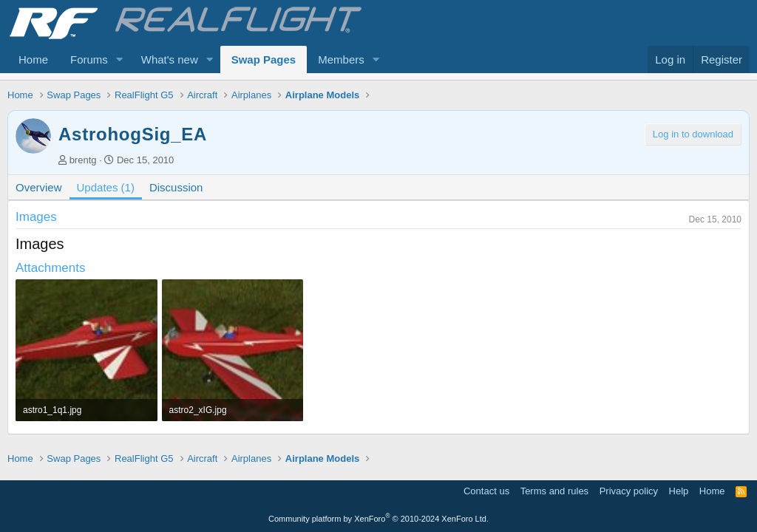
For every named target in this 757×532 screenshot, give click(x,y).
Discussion (176, 187)
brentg (83, 160)
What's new (170, 59)
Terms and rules (554, 491)
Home (33, 59)
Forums (89, 59)
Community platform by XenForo (378, 519)
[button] (120, 59)
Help (679, 491)
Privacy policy (629, 491)
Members (341, 59)
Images (36, 217)
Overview (39, 187)
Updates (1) (106, 187)
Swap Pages (264, 59)
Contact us (486, 491)
